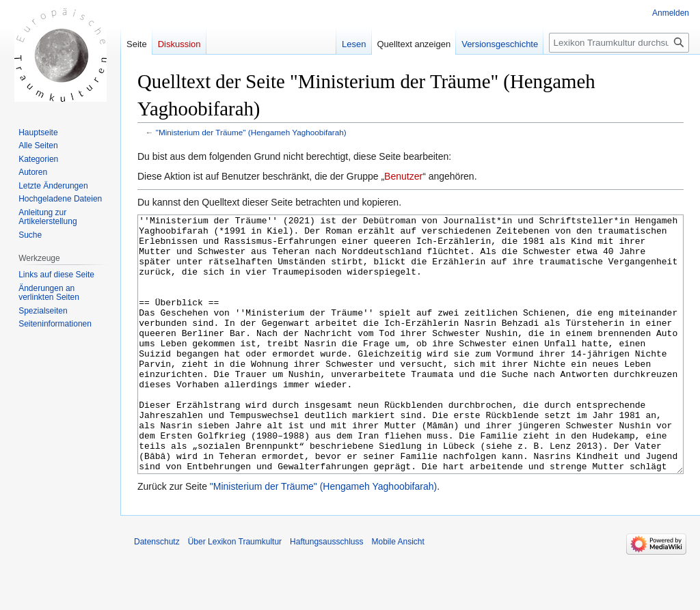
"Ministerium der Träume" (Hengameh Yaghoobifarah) (251, 132)
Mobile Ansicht (398, 593)
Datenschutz (157, 593)
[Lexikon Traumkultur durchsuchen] (619, 43)
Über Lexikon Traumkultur (235, 593)
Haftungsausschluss (326, 593)
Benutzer (403, 176)
